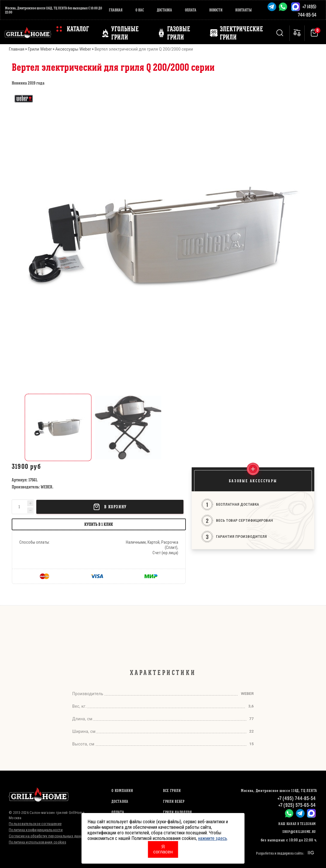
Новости (216, 10)
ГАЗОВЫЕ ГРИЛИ (179, 33)
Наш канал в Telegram (297, 824)
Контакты (243, 10)
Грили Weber (40, 49)
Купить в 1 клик (99, 524)
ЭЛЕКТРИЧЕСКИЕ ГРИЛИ (241, 33)
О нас (140, 10)
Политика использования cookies (37, 842)
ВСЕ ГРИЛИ (172, 791)
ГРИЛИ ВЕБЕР (174, 801)
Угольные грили (125, 33)
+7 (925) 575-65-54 (297, 805)
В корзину (110, 507)
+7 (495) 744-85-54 (297, 798)
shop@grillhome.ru (299, 832)
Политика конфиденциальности (36, 830)
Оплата (191, 10)
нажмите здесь (213, 838)
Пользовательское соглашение (35, 824)
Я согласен (163, 849)
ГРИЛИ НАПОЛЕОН (177, 812)
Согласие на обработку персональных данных (48, 836)
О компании (122, 791)
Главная (116, 10)
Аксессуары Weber (73, 49)
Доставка (164, 10)
